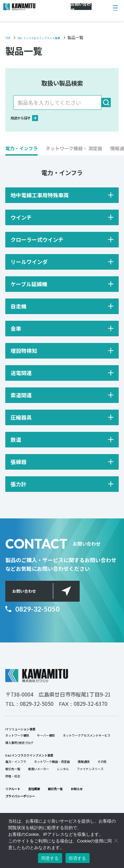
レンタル (15, 805)
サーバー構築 (64, 744)
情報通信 (15, 796)
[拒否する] (116, 840)
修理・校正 (93, 805)
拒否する (78, 858)
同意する (50, 858)
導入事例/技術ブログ (27, 763)
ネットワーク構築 (24, 744)
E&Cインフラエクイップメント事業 (42, 777)
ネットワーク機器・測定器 (73, 786)
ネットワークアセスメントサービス (42, 753)
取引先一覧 (65, 796)
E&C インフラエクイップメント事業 (53, 37)
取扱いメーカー (101, 796)
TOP (9, 37)
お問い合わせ (34, 601)
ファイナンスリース (52, 805)
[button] (21, 155)
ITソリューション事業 (28, 735)
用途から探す (31, 122)
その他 (39, 796)
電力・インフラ (21, 786)
